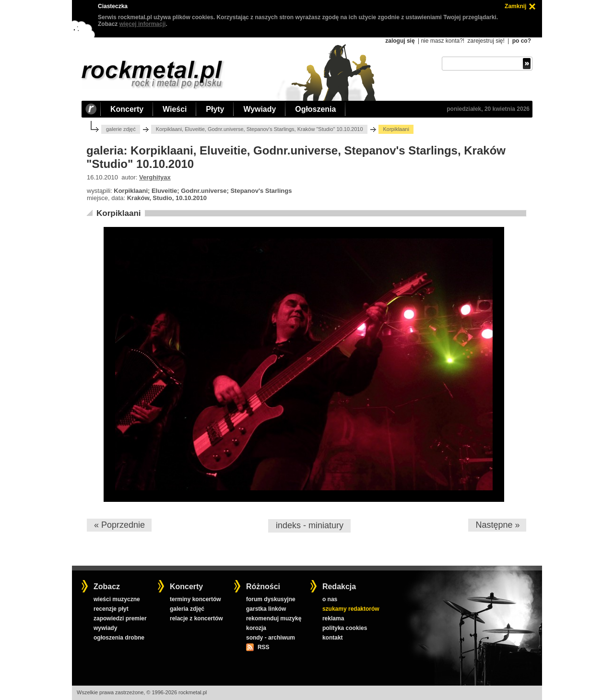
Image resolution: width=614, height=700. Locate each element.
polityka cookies (345, 628)
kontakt (333, 638)
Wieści (175, 109)
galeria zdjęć (187, 609)
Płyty (215, 109)
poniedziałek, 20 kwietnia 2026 (488, 109)
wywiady (105, 628)
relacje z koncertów (196, 618)
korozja (256, 628)
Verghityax (155, 177)
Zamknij (515, 6)
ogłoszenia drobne (119, 638)
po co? (522, 41)
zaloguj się (400, 41)
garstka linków (266, 609)
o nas (330, 599)
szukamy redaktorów (351, 609)
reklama (333, 618)
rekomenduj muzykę (274, 618)
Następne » (497, 525)
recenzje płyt (111, 609)
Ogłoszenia (315, 109)
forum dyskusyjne (271, 599)
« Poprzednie (119, 525)
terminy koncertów (195, 599)
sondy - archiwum (271, 638)
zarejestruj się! (486, 41)
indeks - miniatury (310, 525)
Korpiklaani (119, 213)
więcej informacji (143, 24)
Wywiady (260, 109)
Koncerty (127, 109)
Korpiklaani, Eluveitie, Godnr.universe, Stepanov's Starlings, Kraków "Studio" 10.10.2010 (260, 129)
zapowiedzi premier (120, 618)
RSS (263, 647)
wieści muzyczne (117, 599)
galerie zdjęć (121, 129)
